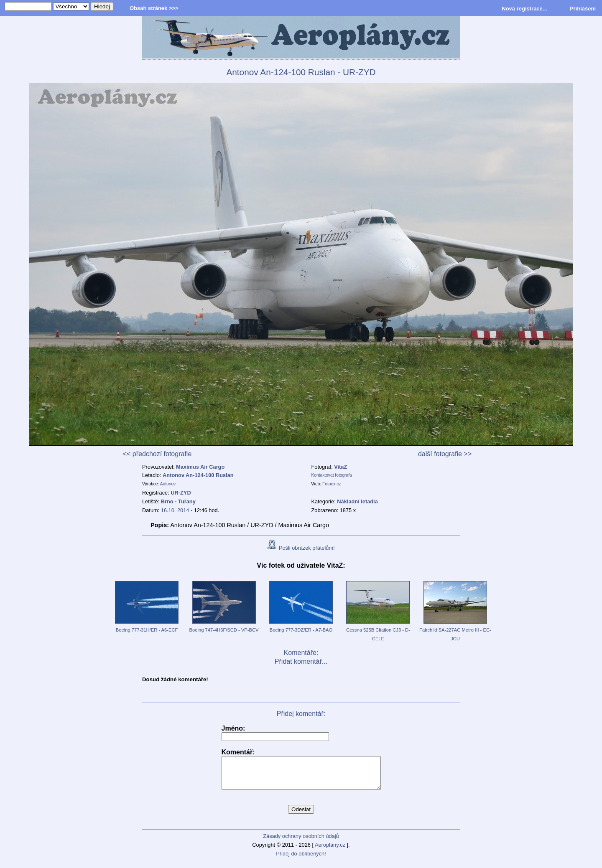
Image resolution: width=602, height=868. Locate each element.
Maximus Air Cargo (200, 467)
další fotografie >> (445, 454)
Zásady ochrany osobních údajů (301, 842)
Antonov (168, 484)
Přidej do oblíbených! (301, 860)
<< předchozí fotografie (157, 454)
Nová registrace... (524, 9)
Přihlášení (583, 9)
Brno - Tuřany (178, 501)
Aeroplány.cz (330, 851)
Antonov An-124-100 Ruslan (198, 475)
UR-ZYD (181, 493)
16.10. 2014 (175, 510)
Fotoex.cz (332, 484)
